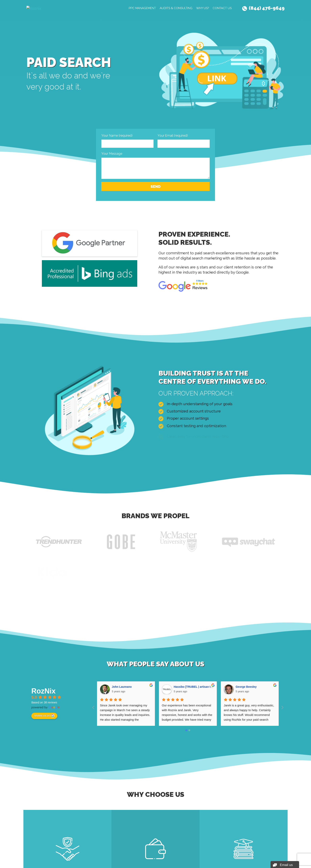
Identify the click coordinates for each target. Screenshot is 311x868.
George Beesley (246, 687)
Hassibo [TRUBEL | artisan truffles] (197, 687)
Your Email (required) (173, 136)
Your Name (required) (117, 136)
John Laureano (122, 687)
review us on (44, 716)
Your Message (112, 154)
